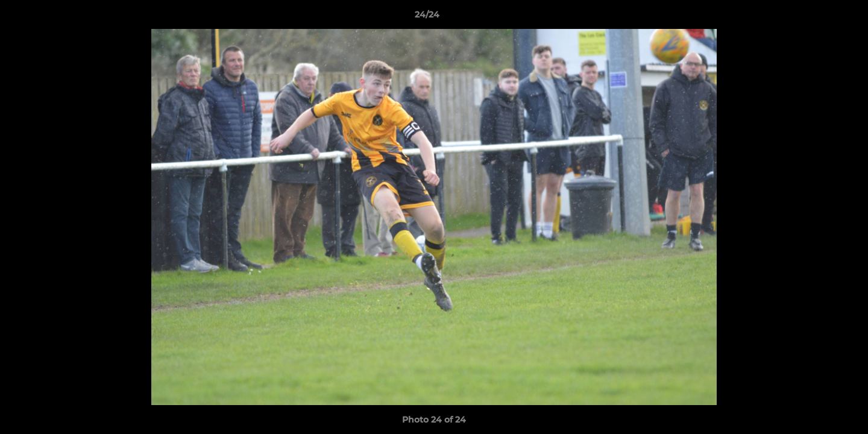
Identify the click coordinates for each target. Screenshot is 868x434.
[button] (817, 17)
